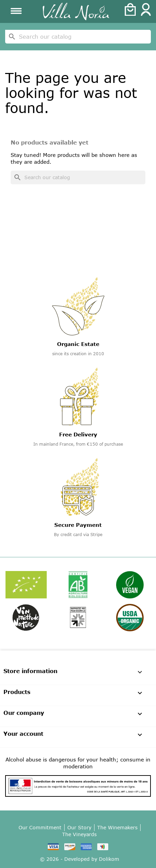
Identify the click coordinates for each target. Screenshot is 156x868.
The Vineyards (79, 834)
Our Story (79, 827)
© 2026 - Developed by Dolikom (80, 859)
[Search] (78, 37)
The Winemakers (117, 827)
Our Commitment (40, 827)
